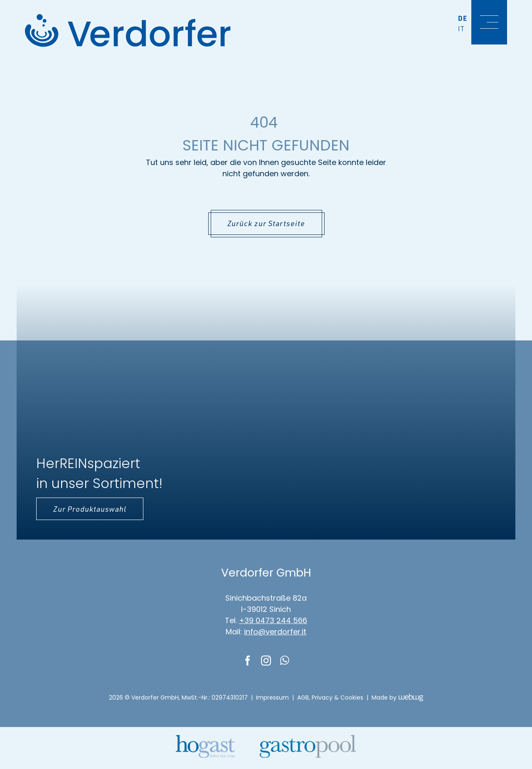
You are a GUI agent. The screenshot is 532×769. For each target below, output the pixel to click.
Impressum (272, 698)
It (461, 29)
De (463, 18)
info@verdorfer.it (275, 632)
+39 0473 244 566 (273, 620)
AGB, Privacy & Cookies (330, 698)
